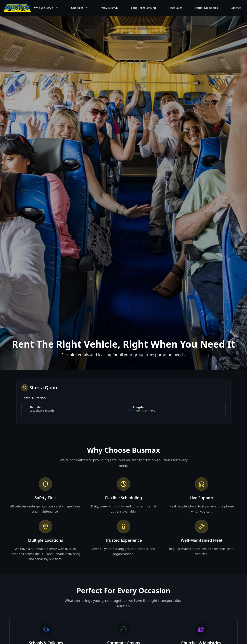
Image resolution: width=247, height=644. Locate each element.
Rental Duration (34, 398)
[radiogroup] (124, 409)
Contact (236, 8)
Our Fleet (80, 8)
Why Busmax (110, 8)
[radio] (26, 409)
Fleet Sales (176, 8)
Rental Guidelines (206, 8)
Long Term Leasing (143, 8)
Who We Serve (46, 8)
